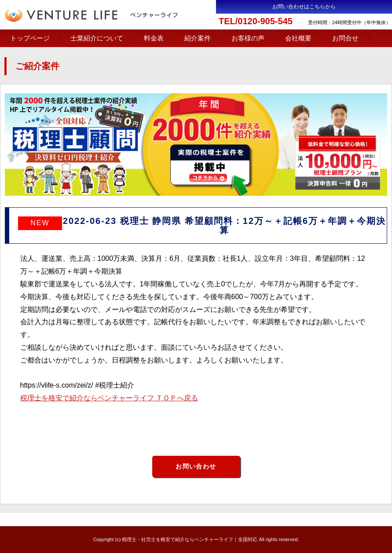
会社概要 (298, 38)
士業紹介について (97, 38)
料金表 (154, 38)
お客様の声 (248, 38)
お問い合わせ (196, 466)
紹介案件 (198, 38)
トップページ (30, 38)
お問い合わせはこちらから (304, 7)
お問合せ (345, 38)
